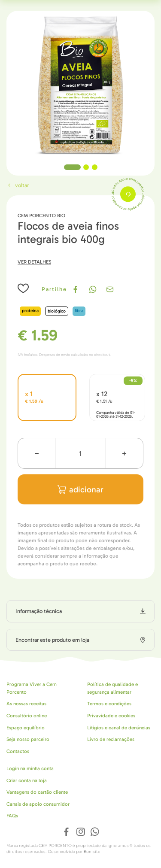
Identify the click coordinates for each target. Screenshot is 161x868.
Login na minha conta (30, 768)
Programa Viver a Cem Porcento (32, 688)
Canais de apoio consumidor (38, 804)
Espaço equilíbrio (26, 728)
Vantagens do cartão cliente (37, 792)
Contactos (18, 751)
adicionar (80, 490)
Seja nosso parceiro (28, 739)
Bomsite (92, 852)
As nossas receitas (26, 704)
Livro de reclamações (111, 739)
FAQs (12, 816)
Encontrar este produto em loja (52, 640)
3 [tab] (95, 167)
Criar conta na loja (27, 780)
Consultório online (27, 716)
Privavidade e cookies (111, 716)
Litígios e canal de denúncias (119, 728)
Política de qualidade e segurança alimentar (112, 688)
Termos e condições (109, 704)
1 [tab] (72, 167)
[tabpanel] (80, 85)
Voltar (18, 185)
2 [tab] (86, 167)
